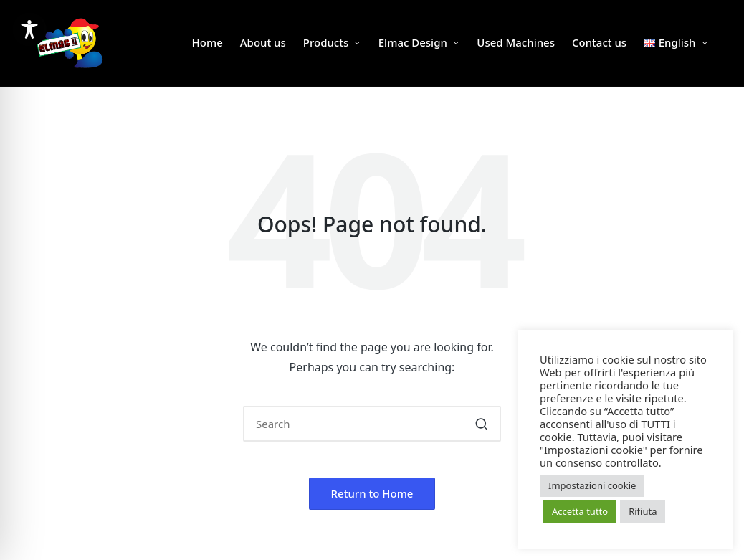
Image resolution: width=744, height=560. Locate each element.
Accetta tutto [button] (580, 511)
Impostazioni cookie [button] (592, 485)
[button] (481, 424)
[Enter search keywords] (372, 424)
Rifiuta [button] (643, 511)
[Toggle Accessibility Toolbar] (29, 29)
